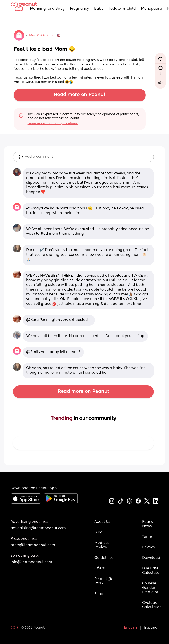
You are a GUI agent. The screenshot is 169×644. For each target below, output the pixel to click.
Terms (147, 537)
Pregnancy (79, 9)
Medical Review (102, 545)
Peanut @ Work (104, 581)
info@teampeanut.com (31, 562)
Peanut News (149, 524)
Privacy (149, 547)
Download (151, 558)
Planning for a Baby (47, 9)
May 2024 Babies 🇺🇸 (45, 35)
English (130, 628)
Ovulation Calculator (151, 605)
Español (151, 628)
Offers (100, 569)
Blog (98, 532)
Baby (99, 9)
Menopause (152, 9)
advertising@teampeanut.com (38, 528)
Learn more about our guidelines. (53, 123)
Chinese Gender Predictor (150, 588)
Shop (99, 594)
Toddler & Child (122, 9)
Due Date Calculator (151, 571)
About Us (102, 522)
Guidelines (104, 558)
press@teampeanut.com (33, 545)
